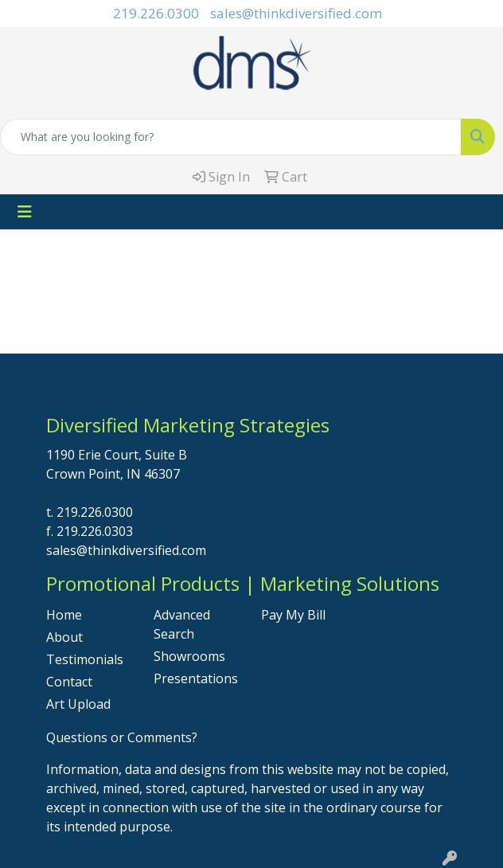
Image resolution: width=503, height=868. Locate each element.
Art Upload (78, 704)
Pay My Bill (293, 615)
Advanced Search (182, 624)
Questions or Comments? (122, 737)
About (64, 637)
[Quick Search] (231, 137)
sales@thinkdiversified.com (296, 13)
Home (64, 615)
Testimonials (85, 659)
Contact (69, 682)
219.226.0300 (156, 13)
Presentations (196, 678)
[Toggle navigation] (25, 212)
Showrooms (189, 656)
